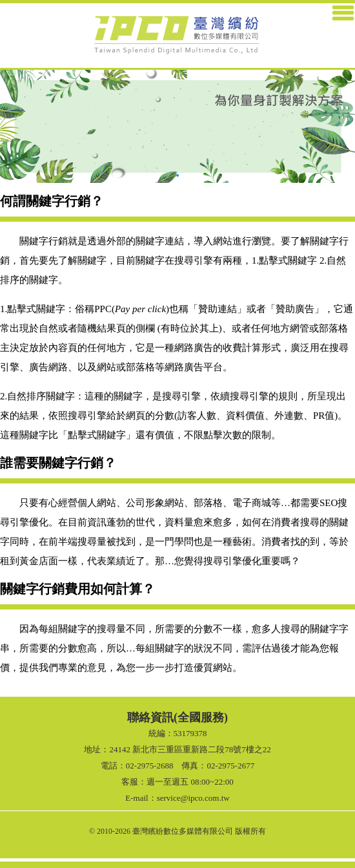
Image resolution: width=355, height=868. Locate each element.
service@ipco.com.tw (193, 798)
